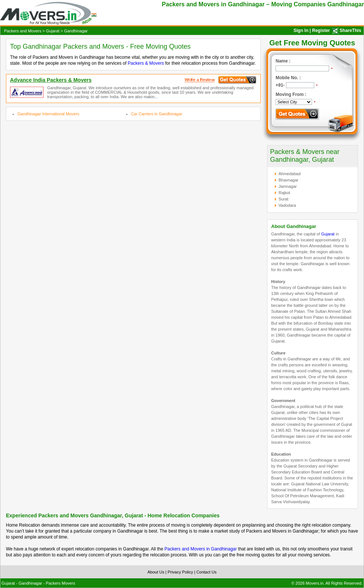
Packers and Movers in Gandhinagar (201, 549)
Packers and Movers (23, 31)
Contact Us (207, 572)
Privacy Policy (180, 572)
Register (321, 30)
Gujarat (53, 31)
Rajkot (284, 193)
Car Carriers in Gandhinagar (157, 114)
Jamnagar (288, 186)
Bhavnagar (288, 180)
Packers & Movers (146, 63)
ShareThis (350, 30)
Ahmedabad (290, 174)
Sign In (301, 30)
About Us (156, 572)
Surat (283, 199)
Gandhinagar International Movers (48, 114)
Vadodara (287, 205)
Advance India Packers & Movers (51, 80)
